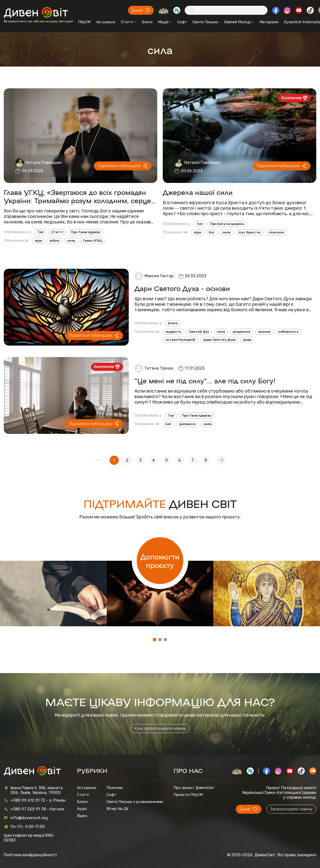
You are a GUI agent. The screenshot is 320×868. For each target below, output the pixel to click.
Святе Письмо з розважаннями (135, 802)
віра (38, 241)
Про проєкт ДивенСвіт (194, 788)
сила (71, 241)
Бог (212, 232)
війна (54, 241)
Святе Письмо (205, 22)
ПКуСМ (84, 22)
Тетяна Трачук (159, 368)
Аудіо (82, 809)
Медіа (165, 22)
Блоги (147, 22)
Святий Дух (199, 332)
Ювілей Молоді (239, 22)
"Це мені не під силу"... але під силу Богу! (205, 380)
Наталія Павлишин (43, 163)
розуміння (241, 332)
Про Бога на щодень (227, 224)
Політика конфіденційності (30, 855)
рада (247, 340)
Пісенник (115, 788)
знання (264, 332)
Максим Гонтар (159, 276)
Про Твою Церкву (86, 232)
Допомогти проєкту (160, 561)
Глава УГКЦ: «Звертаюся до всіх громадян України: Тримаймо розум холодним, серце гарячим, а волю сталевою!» (77, 196)
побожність (288, 332)
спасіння (276, 232)
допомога (187, 424)
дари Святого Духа (219, 340)
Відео (82, 816)
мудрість (173, 332)
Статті (129, 22)
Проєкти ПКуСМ (188, 795)
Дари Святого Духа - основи (182, 288)
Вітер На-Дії (117, 809)
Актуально (106, 22)
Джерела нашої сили (198, 192)
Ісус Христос (250, 232)
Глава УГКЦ (92, 241)
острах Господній (180, 340)
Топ (40, 232)
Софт (182, 22)
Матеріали (269, 22)
